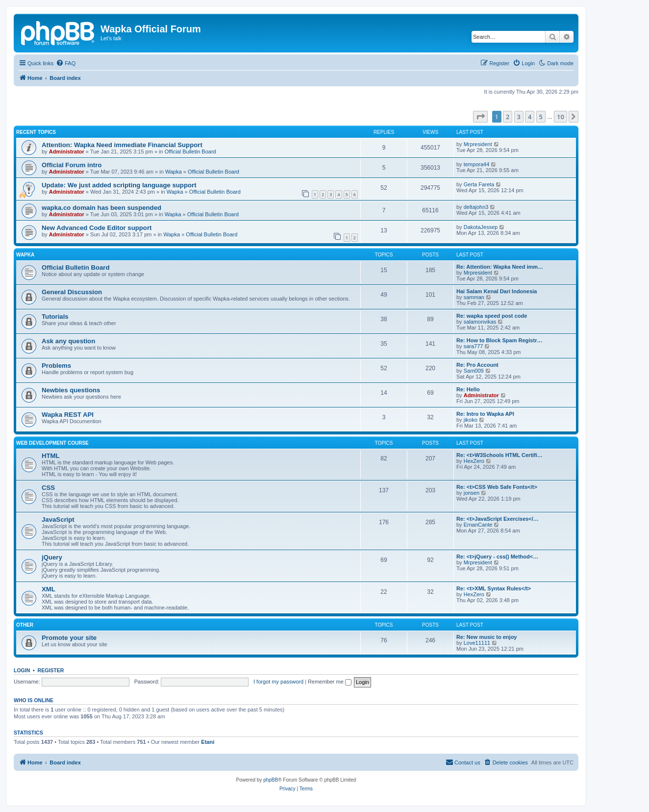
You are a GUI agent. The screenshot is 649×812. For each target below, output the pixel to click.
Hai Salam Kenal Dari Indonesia (497, 291)
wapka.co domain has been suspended (101, 208)
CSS (48, 488)
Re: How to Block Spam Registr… (499, 340)
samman (474, 297)
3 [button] (519, 117)
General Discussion (72, 292)
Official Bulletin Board (190, 152)
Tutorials (55, 317)
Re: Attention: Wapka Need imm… (500, 267)
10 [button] (561, 117)
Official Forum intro (72, 165)
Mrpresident (478, 144)
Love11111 (477, 643)
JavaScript (58, 520)
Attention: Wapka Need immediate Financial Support (122, 145)
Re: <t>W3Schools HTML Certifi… (499, 455)
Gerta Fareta (479, 184)
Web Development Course (52, 443)
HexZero (474, 461)
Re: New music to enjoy (487, 637)
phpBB (271, 780)
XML (49, 589)
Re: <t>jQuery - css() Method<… (497, 557)
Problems (56, 366)
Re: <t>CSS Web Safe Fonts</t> (497, 487)
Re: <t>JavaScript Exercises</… (498, 519)
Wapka (174, 172)
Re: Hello (468, 389)
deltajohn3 (476, 207)
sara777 (474, 346)
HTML (51, 456)
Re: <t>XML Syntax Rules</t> (494, 588)
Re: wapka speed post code (492, 316)
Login (22, 670)
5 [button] (541, 117)
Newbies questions (71, 390)
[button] (480, 117)
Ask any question (68, 341)
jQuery (52, 557)
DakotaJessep (481, 227)
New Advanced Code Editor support (97, 228)
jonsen (472, 493)
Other (25, 625)
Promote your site (69, 638)
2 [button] (508, 117)
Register (51, 670)
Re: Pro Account (477, 365)
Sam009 (474, 371)
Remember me (330, 682)
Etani (208, 742)
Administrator (67, 152)
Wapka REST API (68, 415)
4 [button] (530, 117)
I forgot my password (278, 682)
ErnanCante (478, 525)
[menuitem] (66, 63)
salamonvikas (480, 322)
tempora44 (477, 164)
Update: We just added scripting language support (119, 185)
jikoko (471, 420)
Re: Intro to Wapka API (485, 414)
